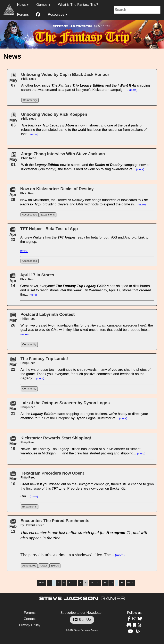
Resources (56, 14)
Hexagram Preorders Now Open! (52, 473)
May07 (13, 81)
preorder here (135, 325)
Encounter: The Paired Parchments (55, 521)
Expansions (47, 215)
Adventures (29, 566)
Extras (55, 566)
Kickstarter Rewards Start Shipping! (56, 438)
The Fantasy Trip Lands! (44, 359)
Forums (23, 14)
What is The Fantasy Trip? (78, 5)
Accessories (29, 215)
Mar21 (13, 410)
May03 (13, 121)
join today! (47, 169)
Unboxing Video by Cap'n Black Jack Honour (65, 74)
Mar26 (13, 321)
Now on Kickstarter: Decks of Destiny (57, 189)
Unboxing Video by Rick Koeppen (54, 114)
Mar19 (13, 445)
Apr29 (13, 196)
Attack (44, 566)
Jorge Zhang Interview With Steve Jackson (63, 154)
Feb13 (13, 528)
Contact (30, 619)
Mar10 (13, 480)
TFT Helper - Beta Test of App (49, 229)
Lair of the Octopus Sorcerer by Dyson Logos (65, 403)
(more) (133, 90)
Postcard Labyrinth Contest (48, 314)
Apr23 (13, 236)
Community (30, 100)
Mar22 (13, 365)
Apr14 (13, 282)
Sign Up (82, 620)
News (21, 5)
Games (42, 5)
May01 (13, 161)
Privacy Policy (30, 625)
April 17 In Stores (37, 275)
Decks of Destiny (70, 200)
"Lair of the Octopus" (54, 418)
